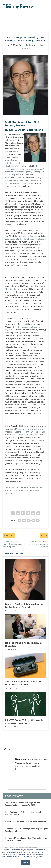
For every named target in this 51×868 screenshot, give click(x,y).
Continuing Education (29, 45)
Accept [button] (25, 863)
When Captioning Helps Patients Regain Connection (26, 821)
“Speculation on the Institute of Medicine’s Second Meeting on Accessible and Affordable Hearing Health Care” (25, 432)
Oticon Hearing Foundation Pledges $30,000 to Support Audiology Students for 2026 (24, 804)
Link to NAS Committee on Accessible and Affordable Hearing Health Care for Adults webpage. (24, 490)
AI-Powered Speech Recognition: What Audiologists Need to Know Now (26, 839)
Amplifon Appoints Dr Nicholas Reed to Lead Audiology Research (23, 813)
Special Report (23, 364)
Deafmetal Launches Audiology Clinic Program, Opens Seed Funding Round (27, 830)
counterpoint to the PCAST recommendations (25, 239)
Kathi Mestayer (22, 759)
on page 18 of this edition (24, 250)
